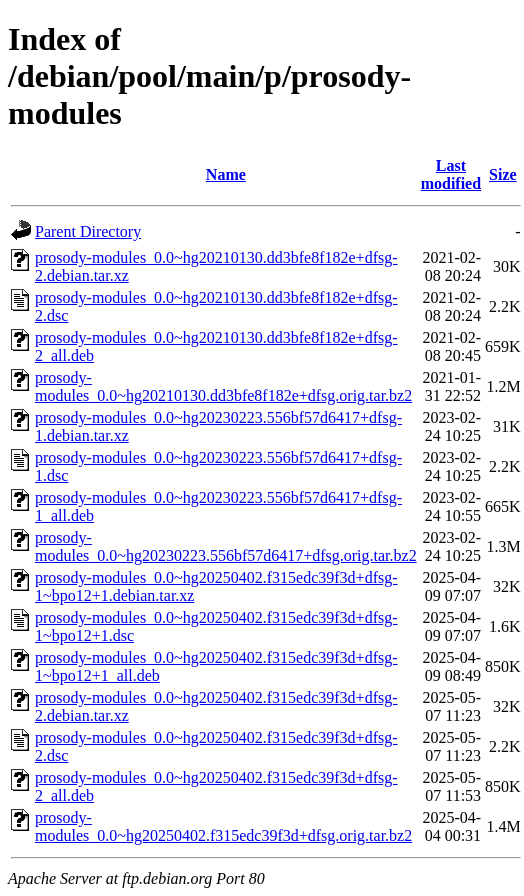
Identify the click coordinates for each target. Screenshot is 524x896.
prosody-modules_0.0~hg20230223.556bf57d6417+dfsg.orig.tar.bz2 (226, 546)
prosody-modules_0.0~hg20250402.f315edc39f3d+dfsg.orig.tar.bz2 (223, 826)
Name (226, 174)
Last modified (451, 174)
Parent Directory (88, 231)
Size (503, 174)
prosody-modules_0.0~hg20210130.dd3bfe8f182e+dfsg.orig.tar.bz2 (223, 386)
